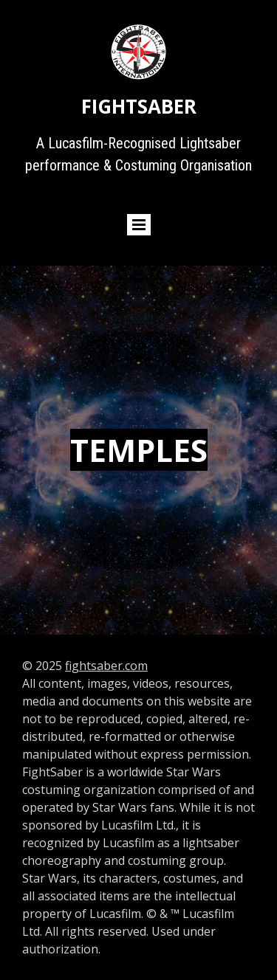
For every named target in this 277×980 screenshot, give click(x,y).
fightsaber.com (106, 666)
